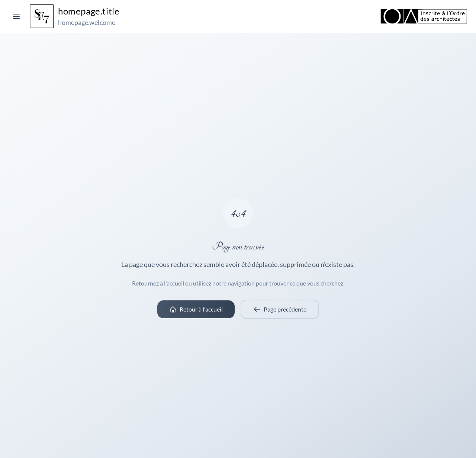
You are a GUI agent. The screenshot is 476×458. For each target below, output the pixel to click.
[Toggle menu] (16, 16)
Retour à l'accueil (196, 309)
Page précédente (280, 309)
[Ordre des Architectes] (424, 16)
